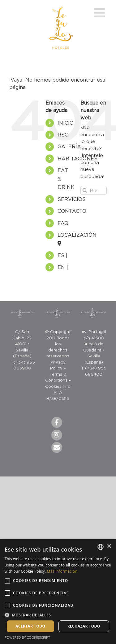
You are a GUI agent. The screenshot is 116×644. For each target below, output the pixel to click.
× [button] (109, 546)
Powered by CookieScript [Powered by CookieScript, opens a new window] (27, 637)
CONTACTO (72, 211)
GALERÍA (69, 146)
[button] (58, 615)
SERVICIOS (72, 199)
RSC (63, 135)
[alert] (58, 592)
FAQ (63, 223)
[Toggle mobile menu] (100, 13)
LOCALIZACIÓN (79, 235)
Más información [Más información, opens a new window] (62, 571)
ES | (62, 255)
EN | (63, 267)
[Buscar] (85, 190)
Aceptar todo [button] (30, 626)
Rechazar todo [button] (84, 626)
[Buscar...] (94, 190)
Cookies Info (58, 386)
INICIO (66, 123)
